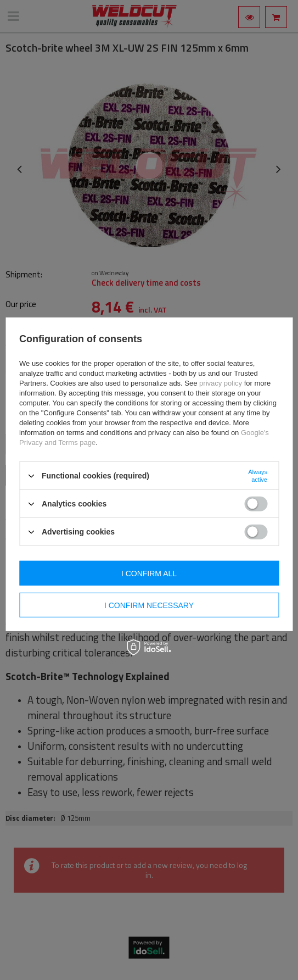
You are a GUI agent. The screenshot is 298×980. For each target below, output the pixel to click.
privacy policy (221, 383)
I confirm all (149, 573)
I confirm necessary (149, 605)
